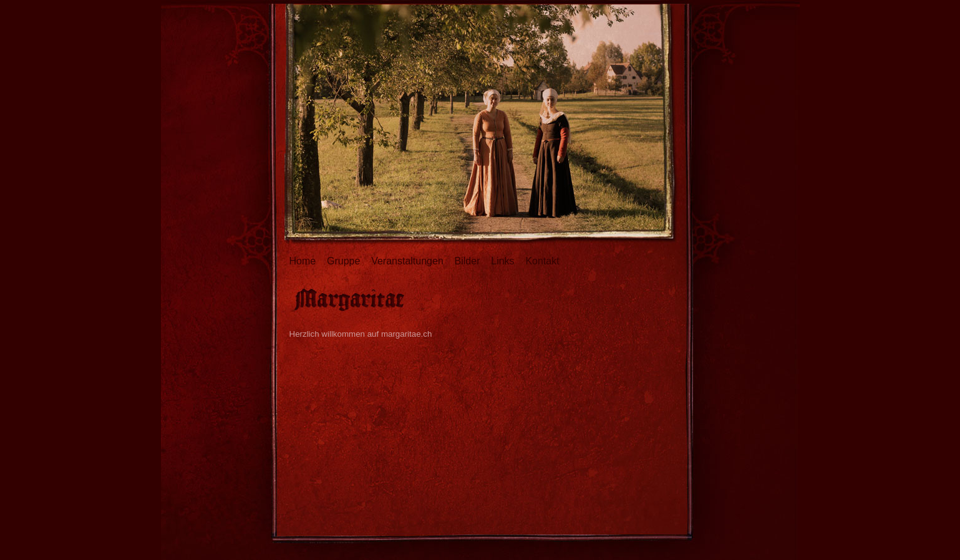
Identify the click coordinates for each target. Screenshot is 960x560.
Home (303, 261)
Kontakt (542, 261)
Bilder (468, 261)
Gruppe (343, 261)
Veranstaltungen (407, 261)
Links (502, 261)
